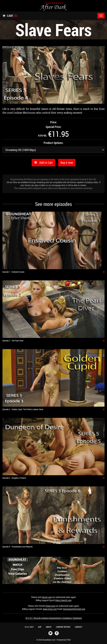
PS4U (68, 640)
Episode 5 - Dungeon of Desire (14, 478)
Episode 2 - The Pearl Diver (13, 341)
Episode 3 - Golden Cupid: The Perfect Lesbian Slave (23, 409)
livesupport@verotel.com (74, 609)
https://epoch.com (63, 600)
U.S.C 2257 (29, 627)
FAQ (94, 179)
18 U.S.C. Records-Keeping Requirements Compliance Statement (53, 618)
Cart (10, 16)
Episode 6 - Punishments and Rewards (18, 547)
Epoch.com (47, 597)
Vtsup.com (50, 606)
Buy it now (67, 163)
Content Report (63, 627)
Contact (79, 627)
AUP (40, 627)
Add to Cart (43, 163)
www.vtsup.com (50, 609)
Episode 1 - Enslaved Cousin (13, 272)
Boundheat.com (49, 640)
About (49, 627)
